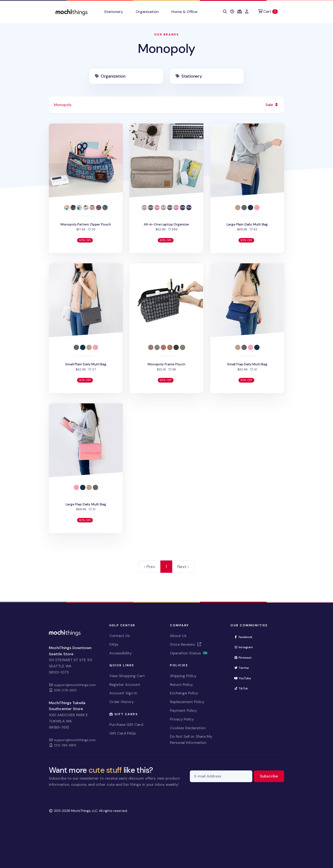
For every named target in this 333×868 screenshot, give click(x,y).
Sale (272, 105)
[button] (225, 12)
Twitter (243, 667)
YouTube (244, 678)
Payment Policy (183, 711)
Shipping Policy (183, 676)
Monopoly (166, 49)
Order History (122, 702)
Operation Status (189, 653)
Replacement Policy (187, 702)
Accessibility (121, 653)
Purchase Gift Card (126, 725)
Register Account (125, 685)
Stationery (192, 76)
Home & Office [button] (184, 12)
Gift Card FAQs (123, 733)
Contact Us (120, 636)
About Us (178, 636)
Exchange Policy (184, 693)
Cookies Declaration (188, 728)
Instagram (245, 647)
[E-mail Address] (221, 776)
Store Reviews (186, 644)
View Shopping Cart (127, 676)
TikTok (243, 688)
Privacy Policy (182, 719)
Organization (113, 76)
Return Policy (181, 685)
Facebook (245, 637)
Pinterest (245, 657)
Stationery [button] (114, 12)
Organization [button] (147, 12)
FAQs (114, 644)
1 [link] (166, 567)
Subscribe (272, 776)
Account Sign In (123, 693)
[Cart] (268, 12)
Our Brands (166, 34)
